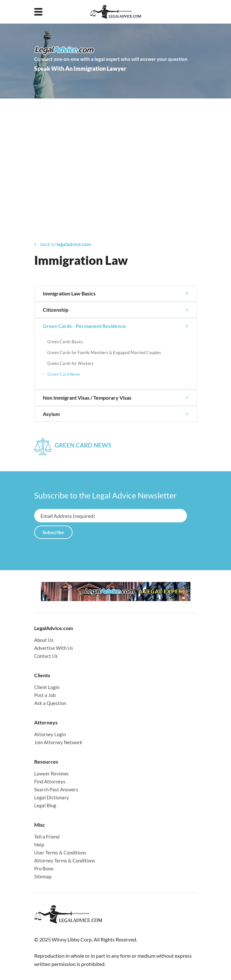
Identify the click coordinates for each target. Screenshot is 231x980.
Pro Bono (44, 868)
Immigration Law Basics (69, 293)
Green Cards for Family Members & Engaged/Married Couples (104, 352)
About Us (44, 640)
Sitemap (43, 876)
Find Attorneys (50, 781)
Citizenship (56, 310)
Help (39, 845)
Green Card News (64, 374)
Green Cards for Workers (70, 363)
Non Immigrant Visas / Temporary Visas (87, 398)
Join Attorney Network (58, 742)
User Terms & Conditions (60, 853)
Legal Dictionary (52, 797)
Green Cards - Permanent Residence (84, 326)
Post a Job (45, 695)
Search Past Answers (56, 789)
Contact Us (46, 656)
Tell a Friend (47, 837)
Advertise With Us (54, 648)
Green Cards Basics (65, 342)
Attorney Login (50, 734)
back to (63, 244)
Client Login (47, 687)
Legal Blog (45, 805)
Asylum (51, 414)
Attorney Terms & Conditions (65, 860)
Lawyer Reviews (51, 773)
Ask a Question (50, 703)
